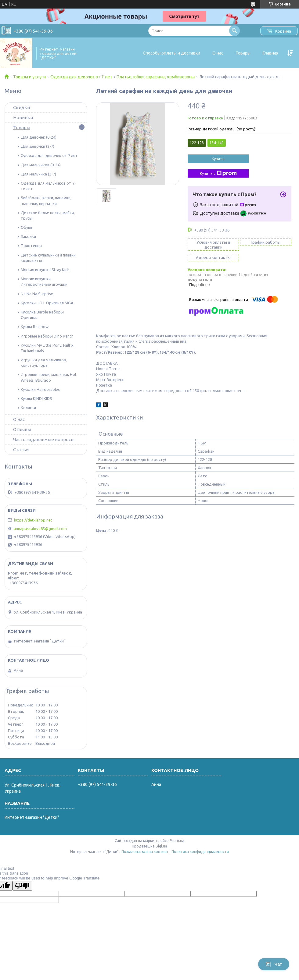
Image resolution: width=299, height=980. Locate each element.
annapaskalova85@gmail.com (40, 529)
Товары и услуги (29, 77)
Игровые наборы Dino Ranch (47, 336)
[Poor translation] (22, 886)
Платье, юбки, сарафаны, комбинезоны (156, 77)
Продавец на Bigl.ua (149, 846)
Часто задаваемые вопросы (44, 439)
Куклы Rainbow (35, 327)
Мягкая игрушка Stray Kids (45, 270)
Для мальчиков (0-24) (41, 165)
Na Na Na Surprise (37, 294)
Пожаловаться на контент (145, 852)
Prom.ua (177, 841)
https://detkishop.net (33, 520)
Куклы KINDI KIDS (36, 398)
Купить (218, 159)
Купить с (218, 173)
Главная (270, 53)
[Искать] (234, 31)
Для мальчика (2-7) (38, 174)
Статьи (21, 449)
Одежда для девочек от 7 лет (81, 77)
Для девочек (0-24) (39, 137)
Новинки (23, 117)
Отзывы (22, 429)
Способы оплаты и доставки (171, 53)
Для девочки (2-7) (38, 146)
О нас (218, 53)
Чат (274, 964)
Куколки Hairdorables (40, 389)
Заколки (28, 236)
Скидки (22, 107)
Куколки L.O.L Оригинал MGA (47, 303)
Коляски (28, 408)
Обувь (27, 227)
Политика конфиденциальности (200, 852)
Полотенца (31, 246)
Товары (243, 53)
